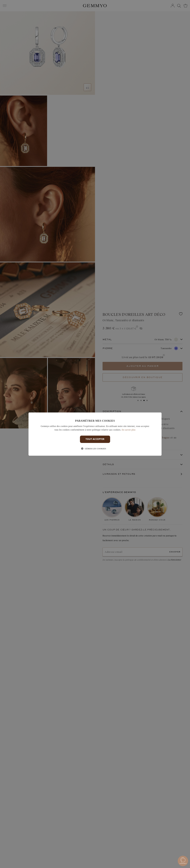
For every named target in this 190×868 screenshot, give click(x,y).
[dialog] (95, 434)
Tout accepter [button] (95, 439)
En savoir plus (129, 430)
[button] (95, 449)
